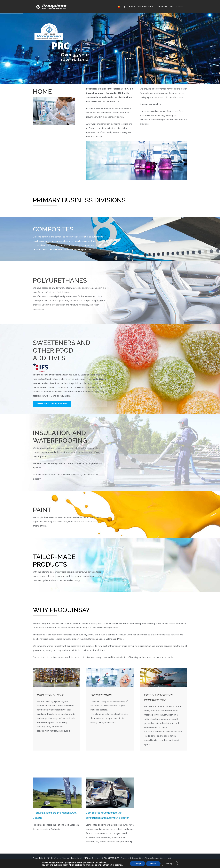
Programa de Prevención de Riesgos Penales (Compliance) (146, 858)
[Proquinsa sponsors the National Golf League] (57, 793)
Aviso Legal (77, 858)
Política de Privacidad (62, 858)
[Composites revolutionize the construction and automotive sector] (110, 793)
